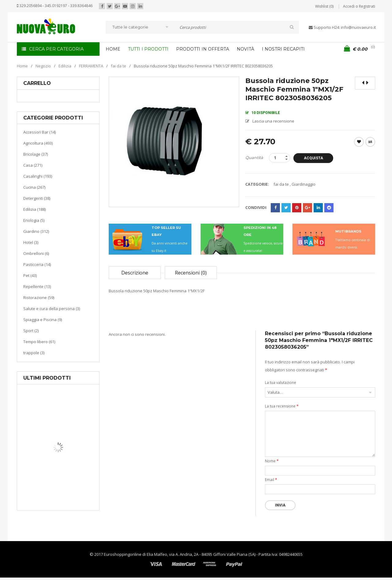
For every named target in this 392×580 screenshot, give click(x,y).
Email (271, 480)
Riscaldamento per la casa (73, 487)
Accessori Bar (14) (40, 132)
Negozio (43, 66)
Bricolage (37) (36, 154)
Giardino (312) (36, 231)
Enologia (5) (34, 220)
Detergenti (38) (37, 198)
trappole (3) (34, 353)
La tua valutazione (281, 383)
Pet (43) (30, 275)
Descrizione (135, 273)
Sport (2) (31, 331)
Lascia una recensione (273, 121)
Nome (272, 461)
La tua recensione (282, 406)
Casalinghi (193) (38, 176)
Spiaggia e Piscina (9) (43, 320)
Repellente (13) (37, 286)
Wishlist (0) (324, 6)
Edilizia (65, 66)
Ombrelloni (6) (36, 253)
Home (22, 66)
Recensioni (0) (191, 273)
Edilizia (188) (34, 209)
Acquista (313, 158)
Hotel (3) (31, 242)
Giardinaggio (303, 184)
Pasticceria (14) (37, 264)
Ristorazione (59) (39, 298)
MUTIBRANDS (348, 231)
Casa (57, 479)
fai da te (119, 66)
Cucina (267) (34, 187)
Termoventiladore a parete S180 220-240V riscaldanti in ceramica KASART (72, 506)
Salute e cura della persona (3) (52, 309)
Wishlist (359, 142)
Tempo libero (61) (39, 342)
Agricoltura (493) (38, 143)
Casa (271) (33, 165)
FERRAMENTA (91, 66)
